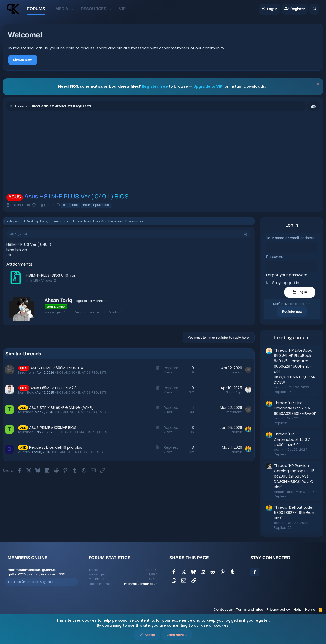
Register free (155, 86)
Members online (28, 557)
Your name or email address (290, 238)
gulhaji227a (17, 574)
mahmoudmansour (24, 569)
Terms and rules (249, 609)
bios (75, 205)
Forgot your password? (288, 274)
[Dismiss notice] (317, 85)
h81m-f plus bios (96, 205)
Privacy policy (278, 609)
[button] (72, 9)
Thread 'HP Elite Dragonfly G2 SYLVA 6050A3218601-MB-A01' (295, 408)
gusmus (48, 569)
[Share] (246, 234)
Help (297, 609)
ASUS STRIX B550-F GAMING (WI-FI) (62, 408)
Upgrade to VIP (208, 86)
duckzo (24, 452)
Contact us (223, 609)
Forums (36, 9)
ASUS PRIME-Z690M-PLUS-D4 (57, 368)
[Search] (314, 9)
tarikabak (25, 412)
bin (65, 205)
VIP (122, 9)
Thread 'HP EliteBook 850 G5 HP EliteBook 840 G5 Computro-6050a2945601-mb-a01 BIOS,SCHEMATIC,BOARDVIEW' (295, 366)
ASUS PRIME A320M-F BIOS (53, 427)
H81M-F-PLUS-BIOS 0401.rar (51, 275)
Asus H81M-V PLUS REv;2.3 (53, 388)
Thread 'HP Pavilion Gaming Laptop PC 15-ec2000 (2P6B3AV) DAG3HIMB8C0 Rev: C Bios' (295, 476)
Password (275, 257)
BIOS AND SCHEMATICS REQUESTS (82, 373)
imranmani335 (53, 574)
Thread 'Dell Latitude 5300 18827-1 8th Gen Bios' (294, 512)
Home (310, 609)
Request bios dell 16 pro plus (56, 447)
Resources (94, 9)
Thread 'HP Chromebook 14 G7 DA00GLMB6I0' (292, 439)
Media (62, 9)
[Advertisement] (163, 152)
